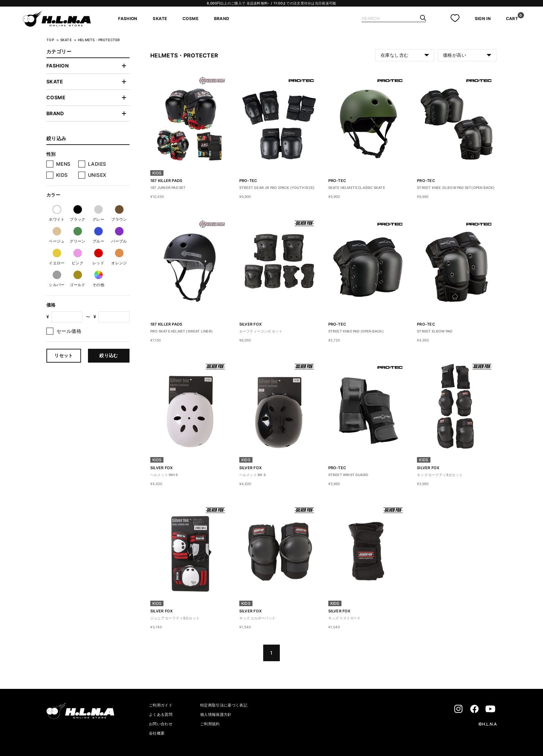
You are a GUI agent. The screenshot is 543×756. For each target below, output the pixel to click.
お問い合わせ (161, 724)
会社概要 (157, 733)
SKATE (160, 19)
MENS (63, 164)
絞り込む (109, 355)
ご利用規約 (210, 724)
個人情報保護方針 (216, 714)
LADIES (97, 164)
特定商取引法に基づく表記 (224, 705)
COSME (190, 19)
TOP (50, 40)
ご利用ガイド (161, 705)
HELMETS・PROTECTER (99, 40)
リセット (64, 355)
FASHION (128, 19)
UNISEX (97, 175)
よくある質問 (161, 714)
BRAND (222, 19)
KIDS (62, 175)
